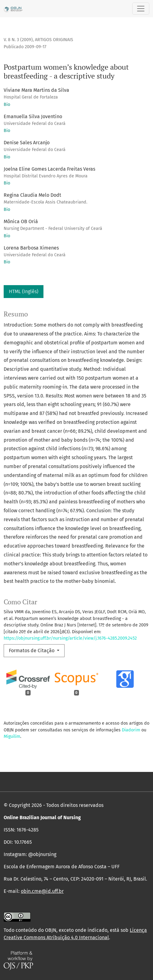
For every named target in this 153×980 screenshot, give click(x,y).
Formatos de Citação (32, 651)
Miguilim (12, 736)
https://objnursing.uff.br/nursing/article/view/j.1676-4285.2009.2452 (70, 638)
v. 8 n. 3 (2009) (18, 40)
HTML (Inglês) (24, 291)
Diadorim (131, 730)
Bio (7, 105)
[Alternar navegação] (141, 9)
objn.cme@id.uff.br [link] (42, 891)
